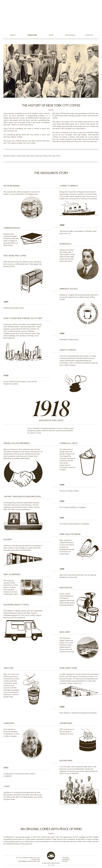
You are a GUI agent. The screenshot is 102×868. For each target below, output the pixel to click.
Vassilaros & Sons (51, 15)
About (13, 35)
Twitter (2, 2)
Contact (89, 35)
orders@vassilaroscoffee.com (29, 861)
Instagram (4, 2)
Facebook (7, 2)
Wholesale (70, 35)
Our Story (32, 35)
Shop (51, 35)
